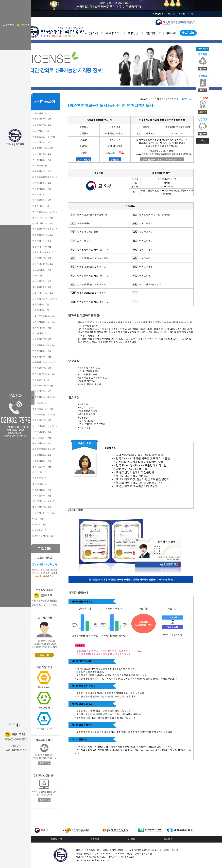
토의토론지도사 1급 (42, 495)
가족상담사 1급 (40, 113)
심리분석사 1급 (40, 333)
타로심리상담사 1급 (42, 490)
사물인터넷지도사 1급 (43, 293)
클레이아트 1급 (40, 484)
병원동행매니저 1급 (42, 241)
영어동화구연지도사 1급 (44, 374)
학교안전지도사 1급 (42, 507)
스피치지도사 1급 (41, 310)
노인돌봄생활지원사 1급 (44, 137)
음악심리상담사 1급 (42, 391)
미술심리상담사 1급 (42, 189)
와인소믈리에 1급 (41, 380)
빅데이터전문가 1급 (42, 287)
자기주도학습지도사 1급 (44, 414)
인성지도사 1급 (40, 403)
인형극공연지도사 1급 (43, 409)
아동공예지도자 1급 (42, 339)
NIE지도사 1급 (39, 524)
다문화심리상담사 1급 (43, 148)
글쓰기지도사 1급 (41, 131)
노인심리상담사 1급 (42, 142)
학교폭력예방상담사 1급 (44, 513)
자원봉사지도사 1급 (42, 420)
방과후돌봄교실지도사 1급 (45, 212)
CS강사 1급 (38, 519)
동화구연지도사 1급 (42, 171)
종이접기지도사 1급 (42, 443)
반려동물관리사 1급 (42, 200)
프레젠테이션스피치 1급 (44, 501)
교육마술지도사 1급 (42, 125)
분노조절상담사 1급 (42, 281)
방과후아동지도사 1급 (43, 223)
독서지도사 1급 (40, 165)
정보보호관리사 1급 (42, 438)
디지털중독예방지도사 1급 (45, 177)
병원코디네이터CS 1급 (43, 252)
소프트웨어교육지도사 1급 (45, 299)
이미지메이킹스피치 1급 (44, 397)
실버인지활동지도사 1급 (44, 322)
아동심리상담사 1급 (42, 351)
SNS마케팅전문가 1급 (43, 536)
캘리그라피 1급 (40, 472)
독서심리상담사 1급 (42, 160)
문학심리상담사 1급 (42, 183)
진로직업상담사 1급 (42, 461)
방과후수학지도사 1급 (43, 218)
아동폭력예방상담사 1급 (44, 362)
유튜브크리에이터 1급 (43, 385)
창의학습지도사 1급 (42, 467)
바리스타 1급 (39, 194)
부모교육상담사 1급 (42, 270)
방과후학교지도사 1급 (43, 235)
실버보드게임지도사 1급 (44, 316)
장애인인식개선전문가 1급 (45, 426)
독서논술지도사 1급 (42, 154)
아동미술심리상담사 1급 (44, 345)
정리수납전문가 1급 (42, 432)
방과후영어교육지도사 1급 (45, 229)
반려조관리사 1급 (41, 206)
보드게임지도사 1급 (42, 258)
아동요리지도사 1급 (42, 357)
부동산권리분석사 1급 (43, 264)
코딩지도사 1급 (40, 478)
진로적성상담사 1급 (42, 455)
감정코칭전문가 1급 (42, 119)
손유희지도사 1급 (41, 304)
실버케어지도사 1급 (42, 328)
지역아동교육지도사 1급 (44, 449)
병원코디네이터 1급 (42, 247)
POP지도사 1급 (39, 530)
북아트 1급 (37, 275)
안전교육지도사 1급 (42, 368)
